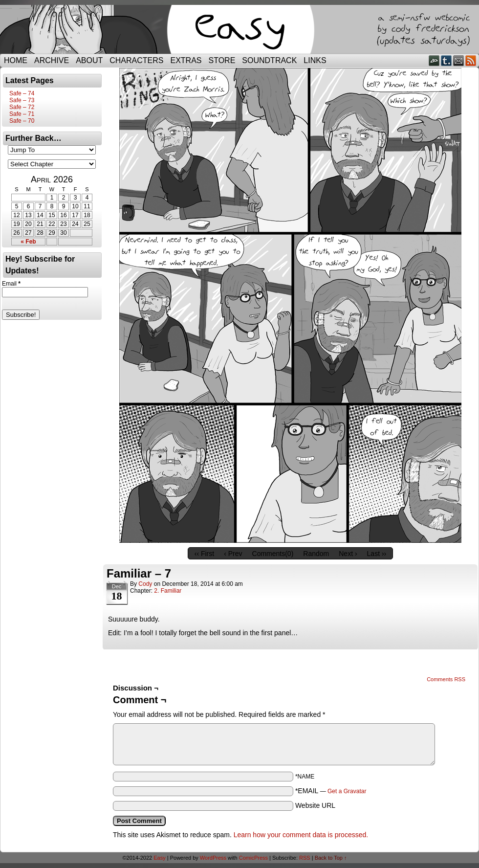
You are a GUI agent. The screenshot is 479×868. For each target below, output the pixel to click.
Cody (145, 584)
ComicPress (253, 858)
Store (222, 60)
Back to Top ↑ (331, 858)
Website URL (315, 805)
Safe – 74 (22, 93)
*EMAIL (331, 791)
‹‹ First (204, 554)
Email (459, 60)
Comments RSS (446, 679)
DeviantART (434, 60)
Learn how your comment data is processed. (301, 835)
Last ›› (377, 554)
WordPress (213, 858)
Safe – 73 (22, 100)
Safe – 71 (22, 114)
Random (316, 554)
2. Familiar (168, 591)
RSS (471, 60)
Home (16, 60)
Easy (159, 858)
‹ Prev (233, 554)
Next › (348, 554)
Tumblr (446, 60)
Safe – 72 (22, 107)
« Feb (28, 242)
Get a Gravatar (347, 791)
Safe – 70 (22, 121)
